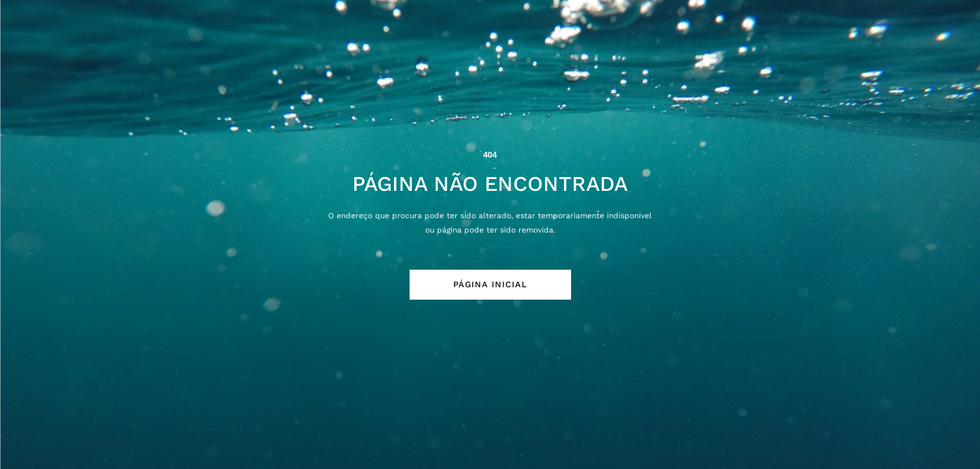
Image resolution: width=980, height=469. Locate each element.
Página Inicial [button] (490, 284)
